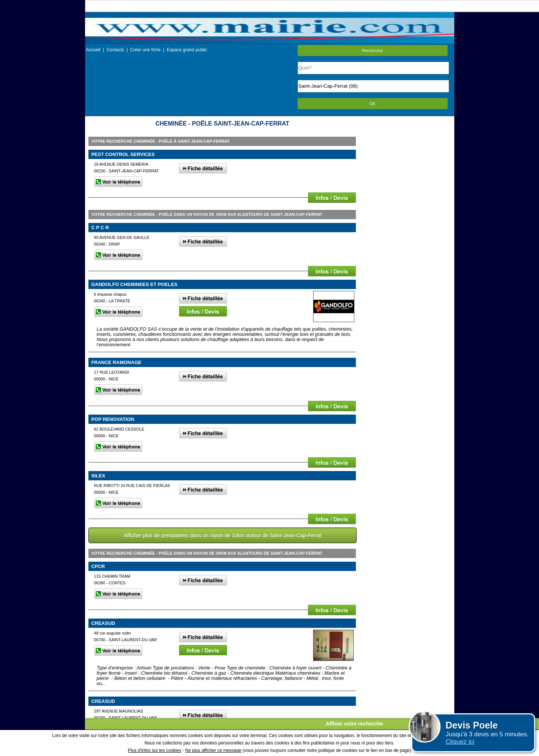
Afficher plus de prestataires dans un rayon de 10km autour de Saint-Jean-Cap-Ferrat (223, 535)
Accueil (93, 50)
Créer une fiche (145, 50)
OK (373, 104)
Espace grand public (187, 50)
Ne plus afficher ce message (213, 750)
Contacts (115, 50)
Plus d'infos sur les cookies (155, 750)
